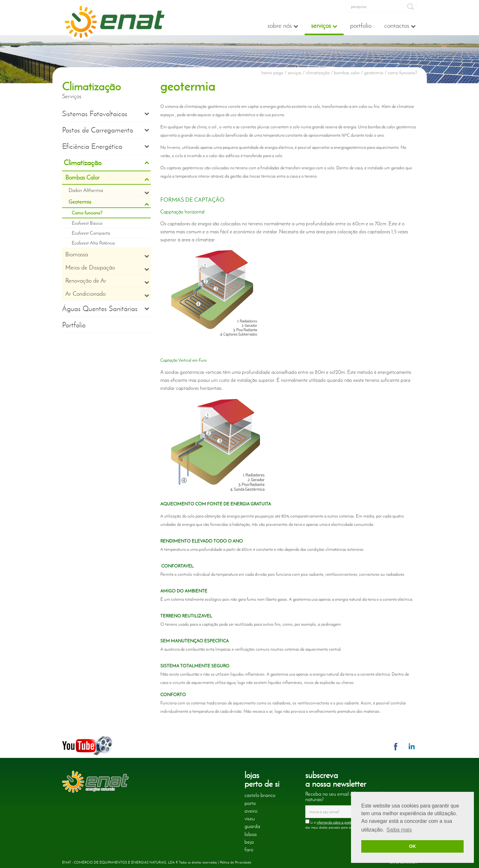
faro (249, 849)
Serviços (324, 25)
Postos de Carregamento (106, 130)
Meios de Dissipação (107, 268)
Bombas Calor (107, 178)
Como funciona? (87, 213)
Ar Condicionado (107, 294)
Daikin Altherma (109, 191)
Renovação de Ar (107, 281)
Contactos (400, 25)
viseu (250, 818)
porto (250, 803)
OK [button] (412, 846)
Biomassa (107, 254)
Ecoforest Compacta (91, 233)
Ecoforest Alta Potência (93, 243)
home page (272, 73)
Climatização (107, 163)
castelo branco (260, 795)
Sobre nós (283, 25)
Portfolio (361, 25)
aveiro (251, 811)
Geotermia (109, 202)
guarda (252, 826)
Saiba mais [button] (399, 830)
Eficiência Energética (106, 146)
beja (249, 842)
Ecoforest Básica (87, 223)
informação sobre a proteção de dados (344, 822)
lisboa (251, 834)
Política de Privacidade (236, 862)
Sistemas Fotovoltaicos (106, 114)
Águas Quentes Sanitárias (106, 309)
